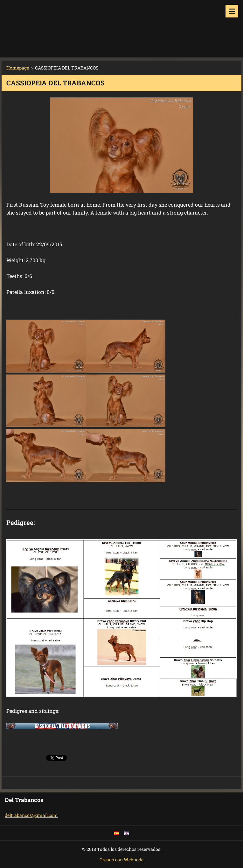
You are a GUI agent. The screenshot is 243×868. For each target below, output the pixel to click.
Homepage (18, 68)
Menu (232, 11)
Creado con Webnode (121, 860)
